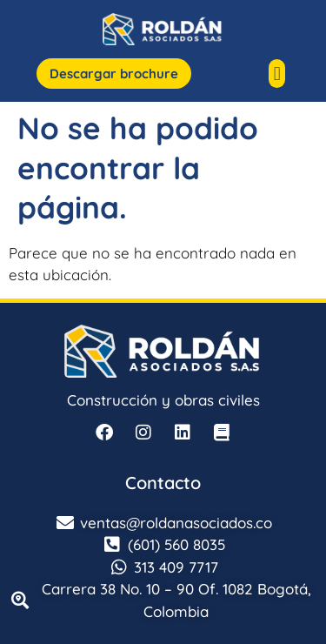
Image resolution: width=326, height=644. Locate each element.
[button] (277, 74)
